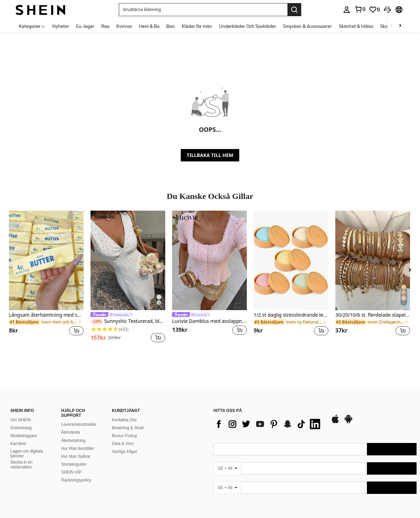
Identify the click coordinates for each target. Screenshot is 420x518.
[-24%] (97, 321)
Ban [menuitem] (171, 26)
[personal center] (347, 10)
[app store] (335, 422)
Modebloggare (24, 436)
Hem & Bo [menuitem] (149, 26)
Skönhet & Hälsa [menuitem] (356, 26)
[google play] (348, 422)
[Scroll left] (392, 26)
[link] (360, 9)
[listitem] (46, 277)
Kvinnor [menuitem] (124, 26)
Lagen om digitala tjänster (27, 454)
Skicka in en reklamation (22, 465)
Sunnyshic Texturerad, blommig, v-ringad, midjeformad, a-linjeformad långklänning (128, 321)
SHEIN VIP (71, 472)
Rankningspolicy (76, 480)
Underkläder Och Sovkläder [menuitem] (248, 26)
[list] (269, 424)
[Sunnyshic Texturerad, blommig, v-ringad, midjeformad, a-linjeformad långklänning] (128, 260)
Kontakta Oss (124, 420)
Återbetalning (73, 441)
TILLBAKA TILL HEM (210, 155)
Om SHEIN (20, 420)
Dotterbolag (21, 428)
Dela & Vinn (123, 444)
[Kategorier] (32, 26)
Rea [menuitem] (105, 26)
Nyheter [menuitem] (61, 26)
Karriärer (18, 444)
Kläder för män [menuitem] (197, 26)
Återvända (71, 432)
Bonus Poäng (124, 436)
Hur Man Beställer (78, 448)
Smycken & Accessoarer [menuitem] (307, 26)
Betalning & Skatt (128, 428)
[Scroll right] (400, 26)
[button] (203, 10)
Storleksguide (74, 464)
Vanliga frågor (125, 452)
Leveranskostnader (79, 424)
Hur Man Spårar (76, 456)
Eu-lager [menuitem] (85, 26)
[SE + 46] (227, 468)
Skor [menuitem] (385, 26)
